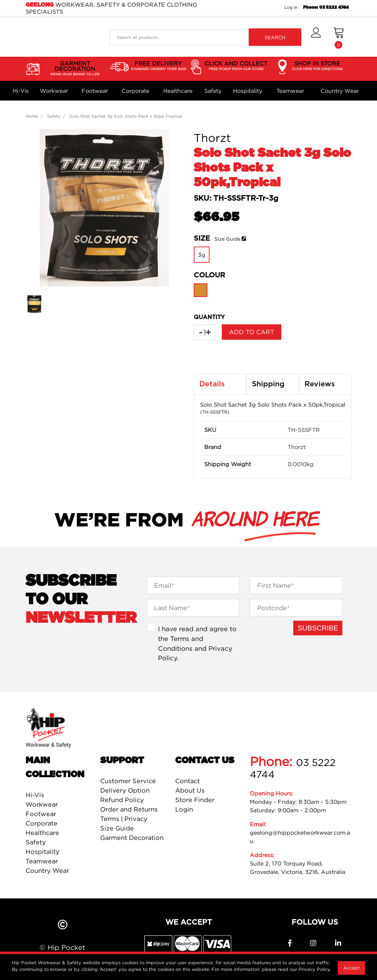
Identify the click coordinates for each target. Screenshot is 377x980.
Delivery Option (125, 790)
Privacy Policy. (315, 969)
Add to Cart (252, 332)
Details (212, 384)
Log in (291, 7)
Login (184, 809)
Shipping (268, 384)
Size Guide (227, 239)
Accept (351, 968)
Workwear (54, 91)
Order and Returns (129, 809)
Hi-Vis (21, 91)
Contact (187, 781)
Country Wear (340, 91)
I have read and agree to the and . (197, 643)
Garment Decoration (132, 838)
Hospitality (248, 91)
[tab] (220, 384)
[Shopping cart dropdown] (339, 37)
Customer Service (128, 781)
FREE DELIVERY (158, 66)
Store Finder (195, 800)
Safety (213, 91)
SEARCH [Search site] (275, 37)
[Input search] (179, 37)
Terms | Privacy (124, 819)
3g (202, 255)
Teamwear (290, 91)
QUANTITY (209, 317)
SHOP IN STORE (317, 66)
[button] (316, 37)
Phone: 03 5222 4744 (326, 7)
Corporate (135, 91)
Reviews (320, 384)
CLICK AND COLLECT (236, 66)
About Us (190, 790)
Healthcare (178, 91)
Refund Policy (122, 800)
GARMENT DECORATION (75, 68)
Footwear (95, 91)
